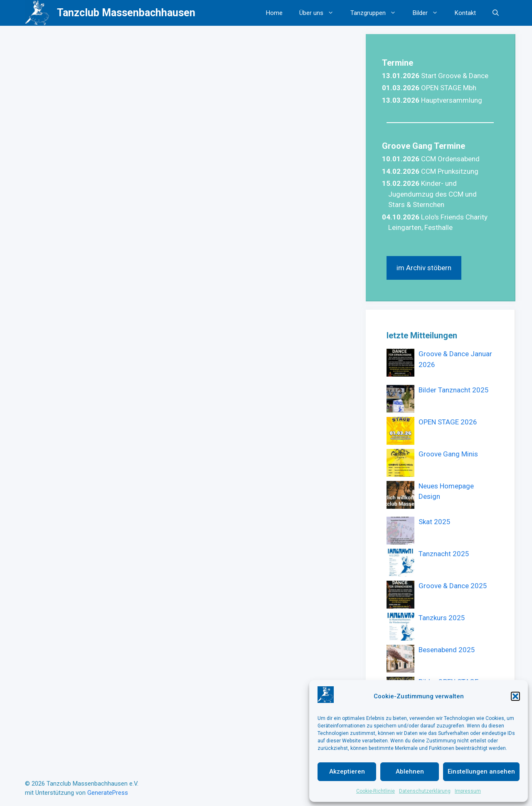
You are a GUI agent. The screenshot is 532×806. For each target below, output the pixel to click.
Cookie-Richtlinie (376, 791)
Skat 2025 (435, 522)
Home (274, 13)
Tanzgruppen (377, 13)
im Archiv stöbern (424, 268)
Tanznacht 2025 (444, 554)
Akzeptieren (347, 771)
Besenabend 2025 (447, 650)
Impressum (468, 791)
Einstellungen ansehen (481, 771)
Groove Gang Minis (448, 454)
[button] (515, 696)
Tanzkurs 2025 (442, 618)
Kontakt (465, 13)
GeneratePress (108, 793)
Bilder (430, 13)
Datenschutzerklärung (425, 791)
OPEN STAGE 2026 (448, 422)
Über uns (321, 13)
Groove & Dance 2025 (453, 586)
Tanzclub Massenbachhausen (126, 13)
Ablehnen (410, 771)
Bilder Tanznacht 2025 (454, 390)
